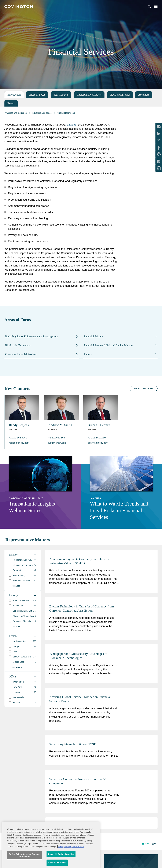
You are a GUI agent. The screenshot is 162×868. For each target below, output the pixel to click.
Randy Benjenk (19, 425)
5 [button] (68, 823)
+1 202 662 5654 (57, 438)
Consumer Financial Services (21, 354)
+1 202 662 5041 (18, 438)
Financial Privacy (93, 337)
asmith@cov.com (57, 443)
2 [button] (56, 823)
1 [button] (52, 823)
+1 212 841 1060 (97, 438)
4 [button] (64, 823)
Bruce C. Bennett (99, 425)
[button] (72, 823)
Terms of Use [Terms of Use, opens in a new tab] (78, 864)
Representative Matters (89, 95)
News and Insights (120, 95)
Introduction (14, 95)
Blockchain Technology (18, 345)
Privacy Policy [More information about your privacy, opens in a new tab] (64, 864)
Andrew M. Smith (60, 425)
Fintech (88, 354)
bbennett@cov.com (98, 443)
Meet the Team (144, 389)
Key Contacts (61, 95)
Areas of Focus (37, 95)
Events (11, 103)
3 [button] (60, 823)
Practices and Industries (16, 113)
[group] (23, 560)
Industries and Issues (42, 113)
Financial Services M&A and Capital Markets (108, 345)
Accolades (144, 95)
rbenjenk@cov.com (19, 443)
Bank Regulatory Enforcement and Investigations (32, 337)
